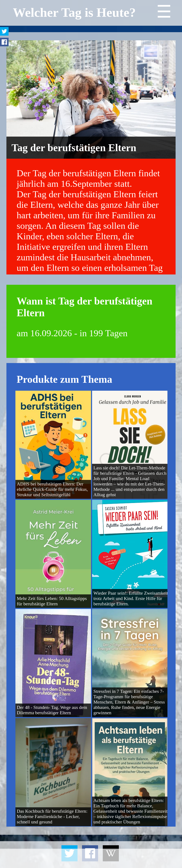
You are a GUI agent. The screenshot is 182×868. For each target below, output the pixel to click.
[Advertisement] (91, 858)
